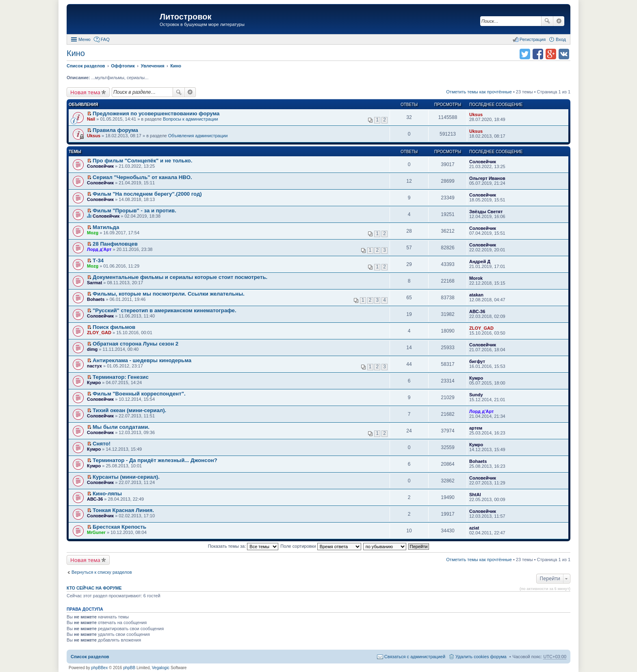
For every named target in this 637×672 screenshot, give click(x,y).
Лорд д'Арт (99, 249)
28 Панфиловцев (115, 244)
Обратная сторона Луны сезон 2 (135, 344)
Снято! (102, 444)
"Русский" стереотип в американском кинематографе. (165, 310)
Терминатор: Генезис (121, 377)
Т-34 (98, 260)
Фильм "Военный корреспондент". (139, 394)
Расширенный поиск (559, 21)
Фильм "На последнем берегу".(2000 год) (147, 194)
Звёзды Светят (486, 212)
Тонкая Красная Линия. (123, 510)
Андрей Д (480, 261)
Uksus (476, 115)
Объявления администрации (198, 136)
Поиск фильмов (114, 327)
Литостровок (185, 17)
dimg (92, 349)
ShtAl (475, 495)
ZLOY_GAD (99, 333)
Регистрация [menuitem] (533, 39)
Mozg (93, 233)
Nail (91, 119)
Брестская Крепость (119, 527)
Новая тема (85, 92)
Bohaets (96, 299)
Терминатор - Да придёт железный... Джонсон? (155, 460)
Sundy (476, 395)
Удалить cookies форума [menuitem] (481, 657)
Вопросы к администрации (191, 119)
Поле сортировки (321, 546)
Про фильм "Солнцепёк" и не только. (142, 161)
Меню (84, 39)
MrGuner (96, 532)
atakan (476, 295)
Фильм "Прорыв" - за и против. (134, 211)
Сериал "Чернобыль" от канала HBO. (142, 177)
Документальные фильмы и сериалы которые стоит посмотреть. (180, 277)
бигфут (477, 361)
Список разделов (90, 657)
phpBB (129, 668)
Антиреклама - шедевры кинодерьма (142, 360)
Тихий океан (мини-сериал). (129, 410)
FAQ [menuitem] (105, 39)
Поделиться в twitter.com (525, 54)
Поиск (547, 21)
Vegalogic (161, 668)
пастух (94, 366)
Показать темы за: (243, 546)
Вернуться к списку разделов (102, 572)
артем (476, 428)
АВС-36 (477, 311)
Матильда (106, 227)
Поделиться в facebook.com (538, 54)
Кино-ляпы (107, 494)
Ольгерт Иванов (487, 178)
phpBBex (100, 668)
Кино (76, 53)
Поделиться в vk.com (564, 54)
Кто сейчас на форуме (94, 588)
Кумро (94, 382)
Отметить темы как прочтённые (479, 92)
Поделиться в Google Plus (551, 54)
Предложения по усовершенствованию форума (156, 113)
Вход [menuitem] (561, 39)
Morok (476, 278)
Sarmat (94, 283)
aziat (474, 528)
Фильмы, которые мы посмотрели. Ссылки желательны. (169, 294)
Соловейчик (100, 166)
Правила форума (115, 130)
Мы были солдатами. (121, 427)
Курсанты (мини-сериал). (126, 477)
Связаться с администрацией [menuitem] (415, 657)
